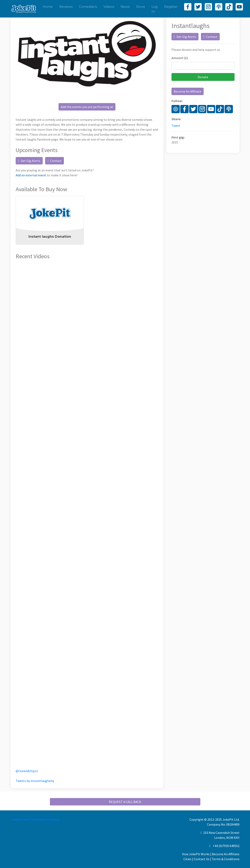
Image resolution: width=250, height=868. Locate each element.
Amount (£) (180, 58)
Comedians (88, 7)
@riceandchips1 (27, 771)
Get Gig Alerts (29, 161)
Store (141, 7)
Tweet (176, 126)
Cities (187, 859)
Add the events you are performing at (87, 107)
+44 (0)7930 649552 (226, 846)
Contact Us (202, 859)
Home (48, 7)
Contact (55, 161)
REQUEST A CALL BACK (125, 802)
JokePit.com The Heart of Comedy (35, 819)
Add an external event (31, 175)
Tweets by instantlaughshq (35, 781)
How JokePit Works (196, 854)
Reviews (66, 7)
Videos (109, 7)
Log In (155, 9)
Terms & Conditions (226, 859)
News (125, 7)
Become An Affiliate (188, 91)
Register (171, 7)
